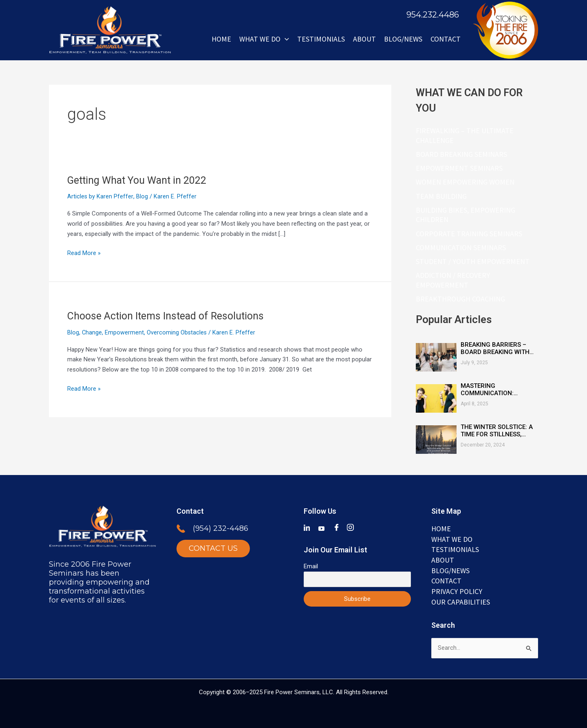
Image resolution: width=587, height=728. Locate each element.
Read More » (84, 252)
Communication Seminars (461, 249)
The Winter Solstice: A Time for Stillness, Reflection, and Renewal (497, 433)
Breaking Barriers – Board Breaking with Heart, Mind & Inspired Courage (496, 350)
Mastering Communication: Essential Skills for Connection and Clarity (493, 391)
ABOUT (364, 39)
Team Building (441, 197)
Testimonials (321, 39)
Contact (446, 39)
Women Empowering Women (465, 183)
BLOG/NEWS (403, 39)
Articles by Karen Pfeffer (100, 196)
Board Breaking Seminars (461, 154)
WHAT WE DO (264, 39)
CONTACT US (213, 548)
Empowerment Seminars (459, 168)
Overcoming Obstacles (178, 332)
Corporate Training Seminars (469, 235)
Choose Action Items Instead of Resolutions (170, 316)
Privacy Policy (457, 591)
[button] (285, 39)
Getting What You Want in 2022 (141, 180)
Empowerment (125, 332)
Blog (142, 196)
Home (221, 39)
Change (92, 332)
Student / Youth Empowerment (473, 263)
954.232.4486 (433, 15)
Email (311, 566)
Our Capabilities (461, 602)
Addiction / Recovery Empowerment (453, 282)
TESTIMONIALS (455, 549)
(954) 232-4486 (221, 528)
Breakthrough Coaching (460, 301)
